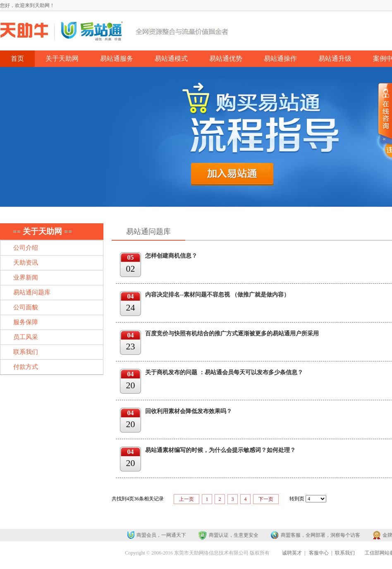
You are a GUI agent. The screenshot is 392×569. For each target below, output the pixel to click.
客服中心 (319, 553)
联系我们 (345, 553)
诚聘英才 (292, 553)
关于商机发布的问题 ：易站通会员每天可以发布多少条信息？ (224, 372)
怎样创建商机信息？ (171, 256)
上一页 (186, 499)
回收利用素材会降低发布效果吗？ (189, 411)
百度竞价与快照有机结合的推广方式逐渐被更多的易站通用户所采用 (232, 334)
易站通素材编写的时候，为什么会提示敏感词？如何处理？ (220, 450)
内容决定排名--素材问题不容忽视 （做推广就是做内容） (217, 295)
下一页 (266, 499)
